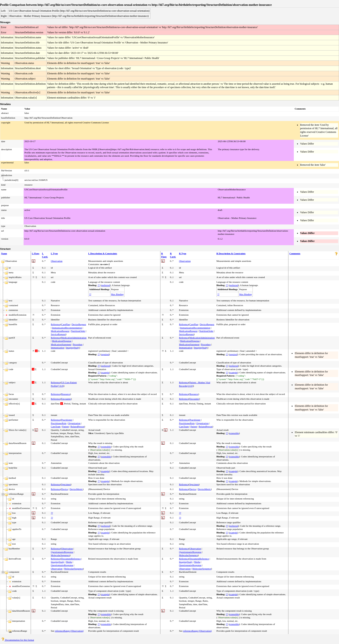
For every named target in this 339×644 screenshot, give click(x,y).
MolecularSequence (60, 555)
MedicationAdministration (74, 338)
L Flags (36, 253)
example (105, 372)
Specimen (66, 484)
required (105, 354)
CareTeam (56, 426)
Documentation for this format (18, 640)
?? (99, 285)
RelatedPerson (77, 426)
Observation (57, 261)
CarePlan (66, 324)
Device (65, 489)
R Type (183, 253)
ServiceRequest (58, 334)
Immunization (58, 348)
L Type (54, 253)
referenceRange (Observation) (69, 631)
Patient (66, 426)
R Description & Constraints (231, 253)
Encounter (66, 399)
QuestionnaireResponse (62, 552)
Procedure (78, 344)
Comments (295, 253)
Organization (74, 423)
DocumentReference (71, 559)
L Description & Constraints (103, 253)
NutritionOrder (78, 331)
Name (4, 253)
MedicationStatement (61, 344)
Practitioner (67, 420)
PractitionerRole (59, 423)
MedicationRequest (60, 331)
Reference (56, 324)
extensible (234, 433)
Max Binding (117, 294)
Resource (66, 394)
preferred (106, 285)
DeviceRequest (79, 324)
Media (69, 562)
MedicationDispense (62, 341)
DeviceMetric (76, 489)
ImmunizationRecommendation (67, 328)
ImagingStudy (73, 348)
